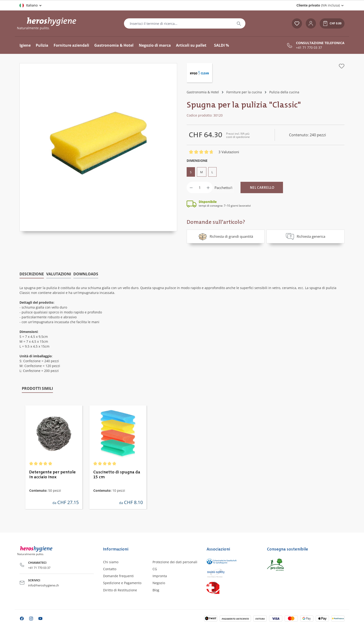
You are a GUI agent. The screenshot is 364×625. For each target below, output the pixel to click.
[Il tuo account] (311, 23)
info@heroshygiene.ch (44, 585)
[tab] (32, 274)
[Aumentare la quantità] (208, 187)
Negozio (159, 583)
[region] (98, 147)
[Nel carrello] (262, 187)
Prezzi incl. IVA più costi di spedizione (238, 135)
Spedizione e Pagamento (122, 583)
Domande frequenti (118, 576)
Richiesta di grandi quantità (226, 236)
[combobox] (178, 23)
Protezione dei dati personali (175, 562)
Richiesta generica (305, 236)
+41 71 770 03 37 (309, 48)
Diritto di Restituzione (120, 590)
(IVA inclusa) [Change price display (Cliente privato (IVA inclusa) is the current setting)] (318, 5)
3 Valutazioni (229, 152)
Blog (156, 590)
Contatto (110, 569)
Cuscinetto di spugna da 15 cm (117, 474)
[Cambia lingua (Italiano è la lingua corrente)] (31, 5)
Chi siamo (111, 562)
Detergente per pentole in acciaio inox (52, 474)
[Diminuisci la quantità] (191, 187)
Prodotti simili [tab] (37, 388)
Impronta (160, 576)
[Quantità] (200, 187)
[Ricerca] (239, 23)
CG (155, 569)
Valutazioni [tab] (59, 274)
